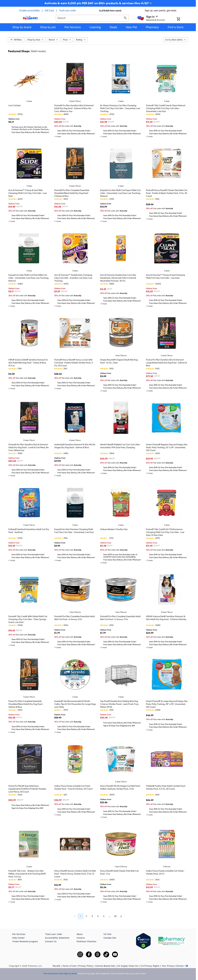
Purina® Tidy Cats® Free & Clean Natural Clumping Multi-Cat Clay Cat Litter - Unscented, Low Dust (166, 108)
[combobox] (92, 18)
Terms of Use (69, 966)
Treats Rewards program (25, 941)
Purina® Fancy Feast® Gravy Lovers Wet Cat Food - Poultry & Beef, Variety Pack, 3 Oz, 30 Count (74, 363)
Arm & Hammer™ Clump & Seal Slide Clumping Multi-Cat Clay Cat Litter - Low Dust (28, 193)
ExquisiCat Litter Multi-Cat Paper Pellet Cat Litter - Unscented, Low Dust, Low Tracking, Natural (120, 193)
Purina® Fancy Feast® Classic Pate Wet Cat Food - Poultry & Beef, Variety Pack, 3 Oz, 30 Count (167, 193)
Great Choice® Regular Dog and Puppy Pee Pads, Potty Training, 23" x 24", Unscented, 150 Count (167, 447)
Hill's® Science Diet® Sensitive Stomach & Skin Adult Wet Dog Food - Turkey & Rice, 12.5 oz (28, 363)
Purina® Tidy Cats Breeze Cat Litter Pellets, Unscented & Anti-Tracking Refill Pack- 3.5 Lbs (27, 874)
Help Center (19, 938)
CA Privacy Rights (150, 966)
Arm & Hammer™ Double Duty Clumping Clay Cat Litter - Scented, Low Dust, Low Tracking (73, 278)
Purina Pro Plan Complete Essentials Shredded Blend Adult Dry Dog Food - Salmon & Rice (26, 704)
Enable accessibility (30, 11)
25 (115, 916)
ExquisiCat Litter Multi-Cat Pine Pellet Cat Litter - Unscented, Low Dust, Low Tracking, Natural (29, 278)
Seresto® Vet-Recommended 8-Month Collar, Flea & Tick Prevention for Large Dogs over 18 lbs (75, 704)
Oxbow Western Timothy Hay (114, 529)
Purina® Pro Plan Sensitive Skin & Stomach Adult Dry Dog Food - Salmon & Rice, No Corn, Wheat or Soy (74, 108)
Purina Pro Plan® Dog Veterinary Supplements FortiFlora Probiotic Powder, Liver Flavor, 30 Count (27, 789)
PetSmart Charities (86, 941)
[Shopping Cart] (182, 19)
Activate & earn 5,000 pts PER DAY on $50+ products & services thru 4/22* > (98, 3)
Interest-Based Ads (105, 966)
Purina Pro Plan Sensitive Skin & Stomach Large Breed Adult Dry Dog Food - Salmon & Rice (166, 363)
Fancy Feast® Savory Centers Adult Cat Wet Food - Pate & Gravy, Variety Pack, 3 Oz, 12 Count (75, 874)
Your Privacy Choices (175, 966)
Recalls (57, 966)
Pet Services (19, 934)
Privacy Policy (86, 966)
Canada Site (110, 938)
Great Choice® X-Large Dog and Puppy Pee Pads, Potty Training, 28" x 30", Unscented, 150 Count (167, 704)
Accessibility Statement (57, 938)
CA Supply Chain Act (128, 966)
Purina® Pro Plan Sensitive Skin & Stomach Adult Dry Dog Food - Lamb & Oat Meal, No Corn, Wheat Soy (29, 447)
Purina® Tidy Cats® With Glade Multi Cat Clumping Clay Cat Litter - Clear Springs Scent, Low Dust (28, 619)
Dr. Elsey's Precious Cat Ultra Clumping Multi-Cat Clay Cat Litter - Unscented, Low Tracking (120, 108)
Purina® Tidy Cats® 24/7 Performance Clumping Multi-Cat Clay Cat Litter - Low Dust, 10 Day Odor (165, 532)
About (80, 934)
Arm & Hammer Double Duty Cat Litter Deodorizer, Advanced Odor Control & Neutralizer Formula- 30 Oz (118, 278)
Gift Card (49, 11)
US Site (107, 934)
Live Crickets (15, 105)
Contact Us (51, 941)
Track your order (67, 11)
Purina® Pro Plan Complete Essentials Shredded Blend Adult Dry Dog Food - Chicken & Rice (72, 193)
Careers (81, 938)
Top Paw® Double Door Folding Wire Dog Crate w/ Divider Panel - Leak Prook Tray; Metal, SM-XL (119, 704)
